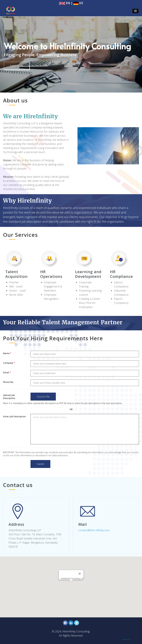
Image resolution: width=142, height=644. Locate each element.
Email (7, 372)
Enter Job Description (14, 416)
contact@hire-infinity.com (94, 530)
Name (7, 353)
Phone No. (8, 382)
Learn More (17, 66)
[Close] (80, 574)
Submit (40, 464)
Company (9, 363)
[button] (71, 584)
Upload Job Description (9, 397)
